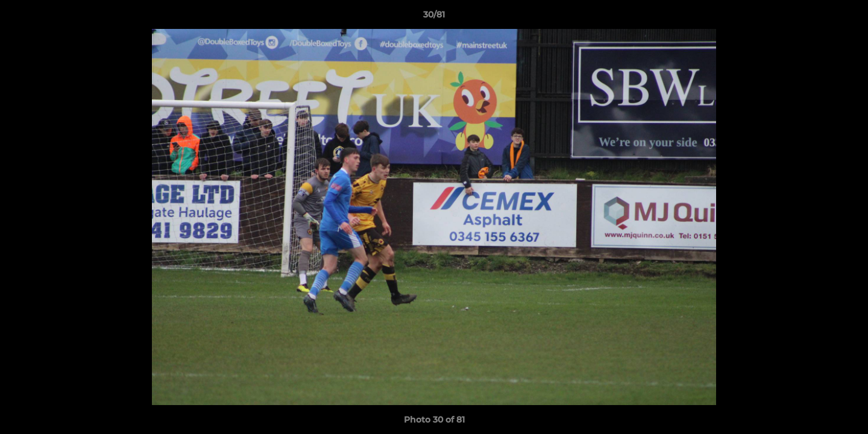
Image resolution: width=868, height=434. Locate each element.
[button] (846, 17)
